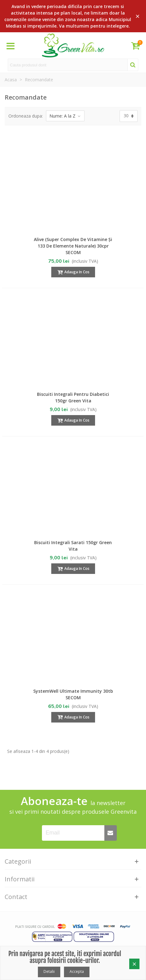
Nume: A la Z (65, 116)
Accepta (77, 971)
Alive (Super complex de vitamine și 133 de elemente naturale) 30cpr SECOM (73, 246)
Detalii (49, 971)
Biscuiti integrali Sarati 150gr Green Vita (73, 546)
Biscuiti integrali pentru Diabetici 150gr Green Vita (73, 397)
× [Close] (138, 16)
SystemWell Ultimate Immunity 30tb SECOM (73, 694)
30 (126, 116)
